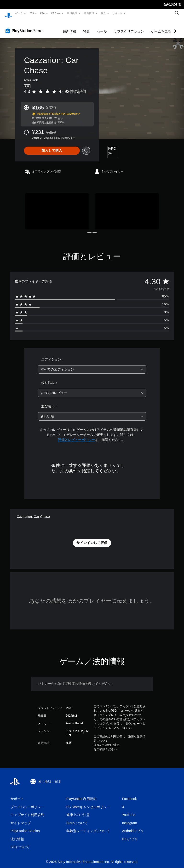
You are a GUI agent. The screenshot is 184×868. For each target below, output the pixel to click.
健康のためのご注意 (107, 740)
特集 (86, 27)
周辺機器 (72, 13)
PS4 (43, 13)
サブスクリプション (129, 27)
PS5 (32, 13)
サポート (117, 13)
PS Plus (56, 13)
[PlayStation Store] (25, 26)
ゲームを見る (161, 27)
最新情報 (89, 13)
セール (102, 27)
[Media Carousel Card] (57, 207)
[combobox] (92, 365)
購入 (103, 13)
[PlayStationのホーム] (8, 13)
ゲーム (19, 13)
